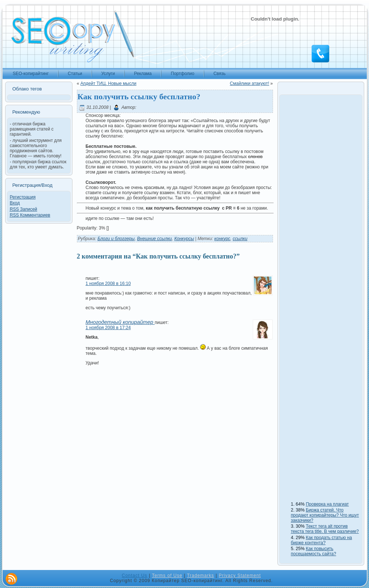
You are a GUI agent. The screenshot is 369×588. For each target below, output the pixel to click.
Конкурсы (184, 239)
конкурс (222, 239)
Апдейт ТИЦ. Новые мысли (109, 83)
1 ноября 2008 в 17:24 (108, 328)
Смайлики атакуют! (250, 83)
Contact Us (134, 575)
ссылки (240, 239)
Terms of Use (167, 575)
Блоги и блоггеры (116, 239)
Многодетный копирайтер (120, 322)
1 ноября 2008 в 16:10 (108, 284)
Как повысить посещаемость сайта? (314, 551)
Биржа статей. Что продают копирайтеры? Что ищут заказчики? (325, 515)
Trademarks (201, 575)
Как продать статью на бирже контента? (322, 540)
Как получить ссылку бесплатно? (139, 97)
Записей (24, 209)
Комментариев (30, 215)
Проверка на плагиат (327, 504)
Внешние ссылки (155, 239)
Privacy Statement (240, 575)
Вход (15, 203)
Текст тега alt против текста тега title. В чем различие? (325, 529)
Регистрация (23, 197)
